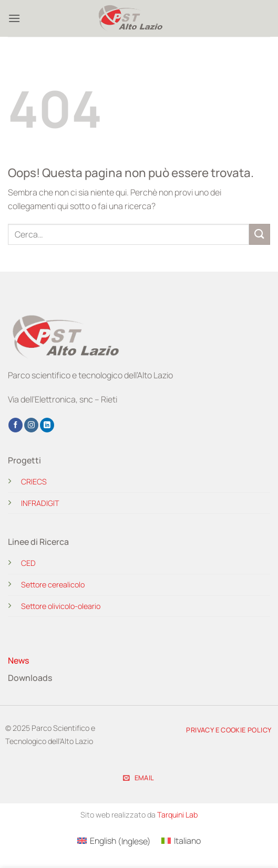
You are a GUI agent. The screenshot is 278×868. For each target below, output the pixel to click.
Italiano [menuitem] (187, 841)
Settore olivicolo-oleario (61, 606)
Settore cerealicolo (53, 585)
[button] (14, 18)
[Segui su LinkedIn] (47, 425)
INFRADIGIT (40, 503)
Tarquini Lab (177, 815)
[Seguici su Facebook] (16, 425)
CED (28, 563)
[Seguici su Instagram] (31, 425)
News (18, 660)
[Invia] (260, 234)
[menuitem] (114, 841)
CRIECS (34, 482)
